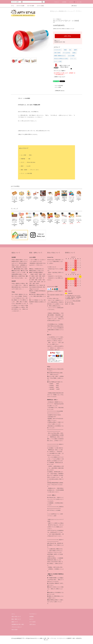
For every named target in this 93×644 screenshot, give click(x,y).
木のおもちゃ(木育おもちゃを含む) (61, 59)
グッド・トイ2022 (58, 61)
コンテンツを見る (39, 6)
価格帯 (75, 50)
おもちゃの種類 (71, 56)
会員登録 (63, 2)
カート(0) (78, 2)
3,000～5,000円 (57, 53)
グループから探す (30, 6)
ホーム (13, 6)
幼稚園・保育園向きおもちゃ (60, 56)
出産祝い (74, 53)
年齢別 (65, 50)
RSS (13, 630)
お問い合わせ (73, 6)
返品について (57, 40)
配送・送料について (16, 619)
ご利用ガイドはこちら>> (59, 77)
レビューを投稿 (57, 87)
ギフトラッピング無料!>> (60, 71)
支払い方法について (16, 617)
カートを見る (32, 622)
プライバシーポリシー (17, 627)
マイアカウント (33, 614)
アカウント (56, 2)
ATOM (16, 630)
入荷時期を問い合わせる (59, 91)
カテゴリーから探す (20, 6)
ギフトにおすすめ (66, 53)
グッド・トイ (73, 59)
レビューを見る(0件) (58, 86)
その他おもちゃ (59, 19)
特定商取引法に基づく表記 (60, 42)
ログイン (70, 2)
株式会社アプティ (21, 638)
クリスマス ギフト (58, 50)
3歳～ (70, 50)
